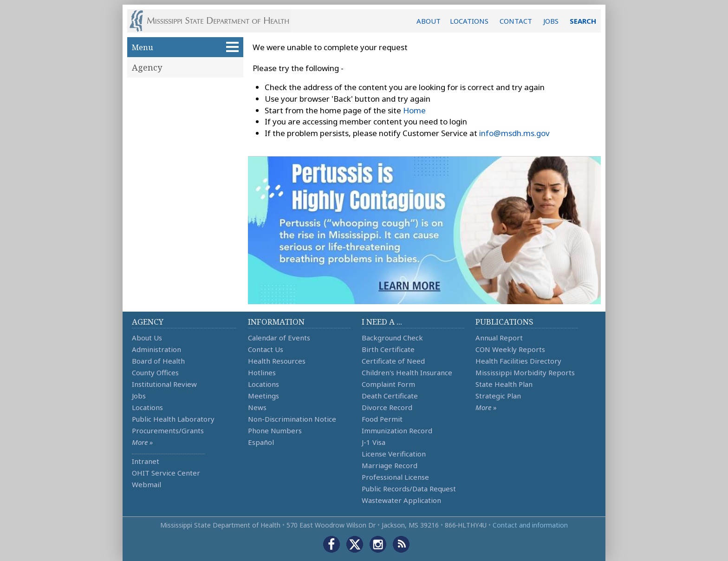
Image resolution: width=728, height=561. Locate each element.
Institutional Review (164, 384)
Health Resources (277, 361)
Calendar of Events (279, 338)
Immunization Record (397, 431)
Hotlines (262, 372)
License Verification (394, 454)
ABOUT (429, 21)
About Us (147, 338)
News (257, 407)
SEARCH (583, 21)
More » (142, 442)
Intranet (146, 461)
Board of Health (158, 361)
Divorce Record (387, 407)
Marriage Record (390, 465)
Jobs (139, 396)
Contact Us (266, 349)
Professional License (395, 477)
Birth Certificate (388, 349)
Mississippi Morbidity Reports (525, 372)
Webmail (146, 484)
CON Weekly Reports (510, 349)
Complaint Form (388, 384)
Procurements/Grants (168, 431)
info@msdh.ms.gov (514, 133)
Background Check (392, 338)
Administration (156, 349)
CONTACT (516, 21)
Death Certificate (390, 396)
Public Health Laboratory (173, 419)
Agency (147, 67)
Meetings (263, 396)
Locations (147, 407)
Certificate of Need (393, 361)
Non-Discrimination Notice (292, 419)
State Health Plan (504, 384)
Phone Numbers (275, 431)
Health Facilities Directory (518, 361)
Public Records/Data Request (409, 489)
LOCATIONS (469, 21)
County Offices (155, 372)
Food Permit (382, 419)
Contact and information (530, 525)
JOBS (551, 21)
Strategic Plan (498, 396)
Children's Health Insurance (407, 372)
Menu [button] (185, 47)
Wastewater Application (401, 500)
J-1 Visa (374, 442)
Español (261, 442)
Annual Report (499, 338)
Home (414, 110)
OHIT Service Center (166, 473)
